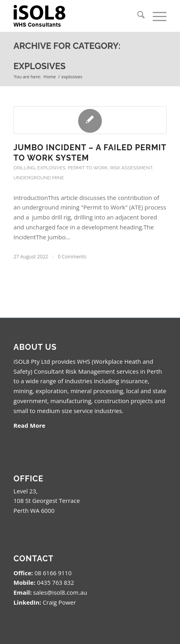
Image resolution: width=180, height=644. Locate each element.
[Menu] (156, 16)
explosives (51, 168)
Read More (29, 425)
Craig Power (59, 602)
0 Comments (72, 257)
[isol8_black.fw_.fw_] (75, 16)
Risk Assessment (131, 168)
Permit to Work (88, 168)
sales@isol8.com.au (60, 592)
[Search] (137, 16)
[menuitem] (137, 16)
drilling (24, 168)
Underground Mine (39, 178)
